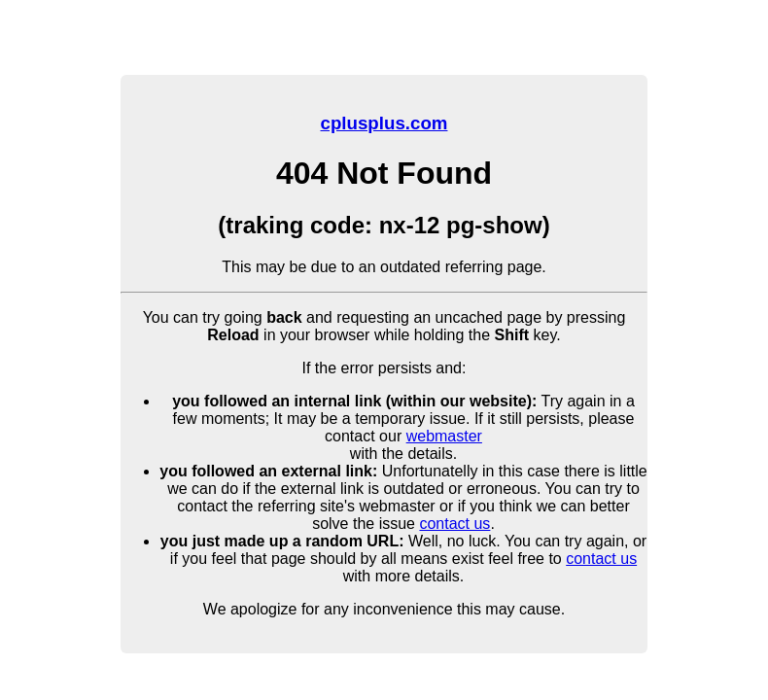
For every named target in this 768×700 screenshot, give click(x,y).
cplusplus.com (384, 123)
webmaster (444, 436)
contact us (454, 524)
